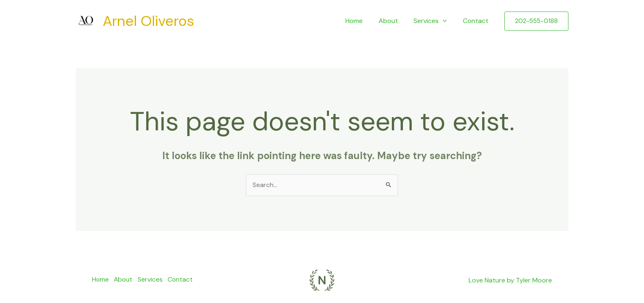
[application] (447, 21)
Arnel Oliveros (148, 21)
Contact (477, 21)
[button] (536, 21)
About (395, 21)
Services (434, 21)
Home (363, 21)
